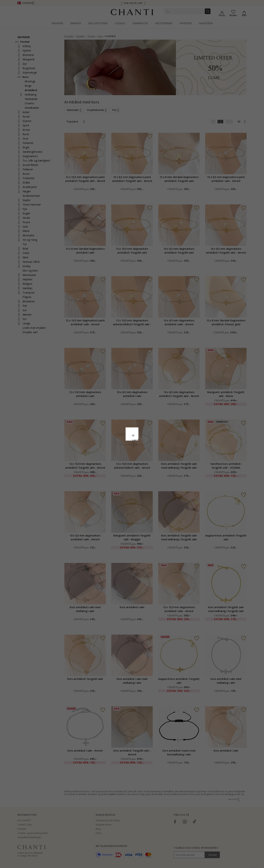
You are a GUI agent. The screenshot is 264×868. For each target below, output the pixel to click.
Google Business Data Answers (132, 445)
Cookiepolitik (151, 435)
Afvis (116, 462)
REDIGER (148, 462)
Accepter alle (132, 453)
